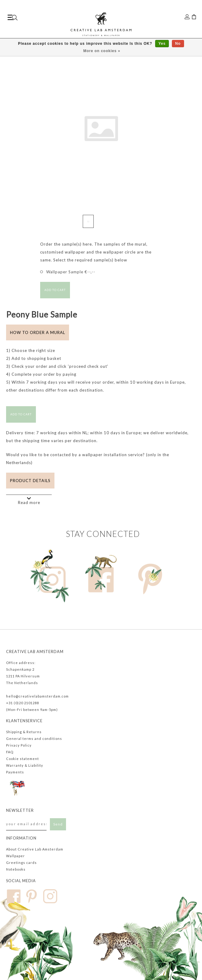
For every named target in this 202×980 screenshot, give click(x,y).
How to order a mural (38, 332)
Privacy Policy (19, 745)
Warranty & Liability (25, 765)
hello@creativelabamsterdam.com (37, 696)
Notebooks (16, 869)
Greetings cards (21, 863)
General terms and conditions (34, 739)
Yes (162, 44)
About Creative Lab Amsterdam (35, 849)
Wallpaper (16, 856)
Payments (15, 772)
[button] (186, 139)
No (178, 44)
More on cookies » (102, 51)
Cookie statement (23, 759)
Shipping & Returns (24, 732)
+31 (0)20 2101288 (23, 703)
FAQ (10, 752)
